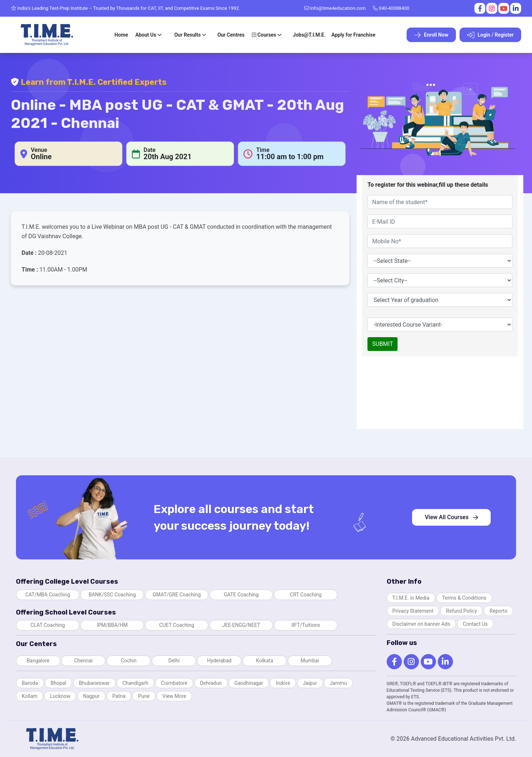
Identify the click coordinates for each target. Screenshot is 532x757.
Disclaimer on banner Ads (421, 624)
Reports (498, 611)
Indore (283, 683)
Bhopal (59, 683)
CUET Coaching (177, 625)
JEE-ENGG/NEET (241, 625)
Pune (144, 696)
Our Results (188, 35)
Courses (264, 35)
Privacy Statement (413, 611)
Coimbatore (174, 683)
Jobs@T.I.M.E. (309, 35)
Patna (119, 696)
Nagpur (91, 696)
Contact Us (475, 624)
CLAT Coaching (48, 625)
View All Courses (451, 517)
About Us (146, 35)
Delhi (174, 661)
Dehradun (211, 683)
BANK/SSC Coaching (112, 595)
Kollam (30, 696)
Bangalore (38, 661)
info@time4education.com (335, 8)
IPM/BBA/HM (112, 625)
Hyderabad (219, 661)
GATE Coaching (241, 595)
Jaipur (310, 683)
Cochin (128, 661)
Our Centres (231, 35)
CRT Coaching (306, 595)
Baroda (30, 683)
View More (174, 696)
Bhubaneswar (94, 683)
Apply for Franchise (353, 35)
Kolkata (265, 661)
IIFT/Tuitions (306, 625)
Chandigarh (135, 683)
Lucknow (60, 696)
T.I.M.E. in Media (411, 598)
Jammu (338, 683)
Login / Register (490, 35)
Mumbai (310, 661)
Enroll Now (431, 35)
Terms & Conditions (464, 598)
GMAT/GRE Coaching (177, 595)
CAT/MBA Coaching (48, 595)
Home (121, 35)
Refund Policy (462, 611)
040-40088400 (391, 8)
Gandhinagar (249, 683)
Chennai (84, 661)
